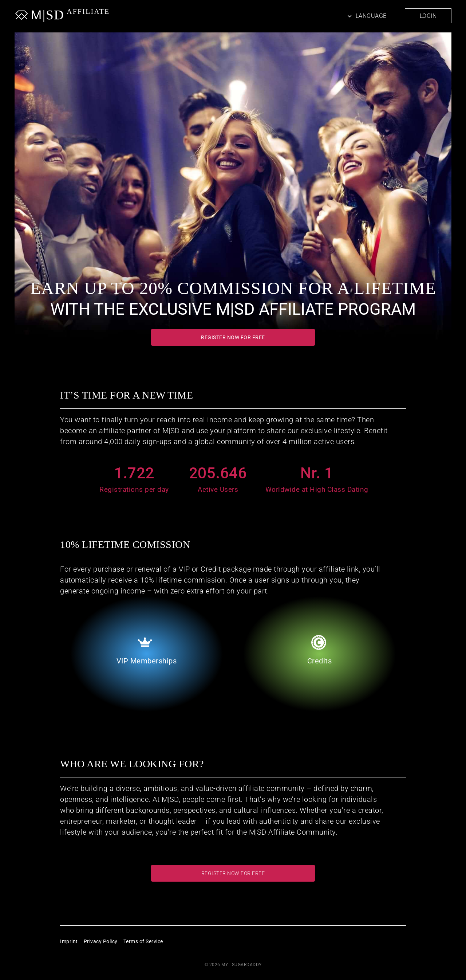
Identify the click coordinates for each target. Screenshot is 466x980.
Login (428, 16)
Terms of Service (143, 941)
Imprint (69, 941)
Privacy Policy (101, 941)
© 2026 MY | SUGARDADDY (233, 965)
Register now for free (233, 337)
